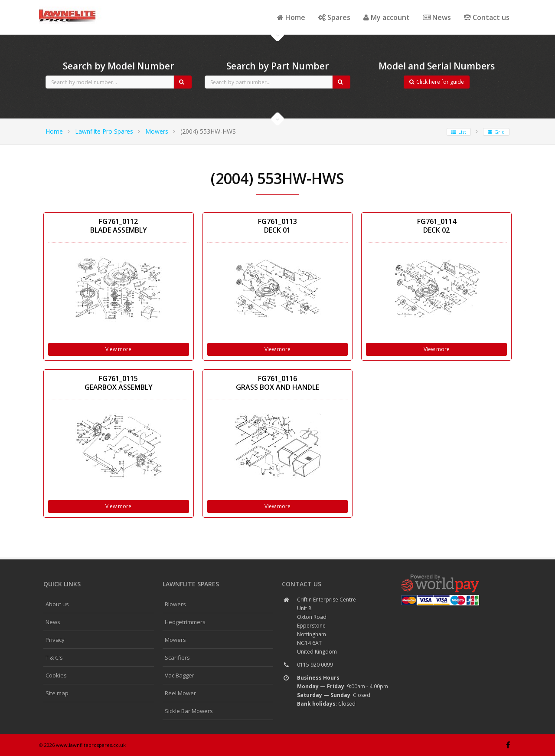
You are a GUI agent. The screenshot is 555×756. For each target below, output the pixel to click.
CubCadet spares (87, 7)
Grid (496, 132)
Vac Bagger (180, 675)
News (437, 17)
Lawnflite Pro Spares (104, 131)
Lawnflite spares (191, 584)
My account (387, 17)
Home (291, 17)
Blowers (175, 604)
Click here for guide (437, 82)
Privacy (55, 640)
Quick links (62, 584)
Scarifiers (177, 657)
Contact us (487, 17)
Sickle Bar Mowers (189, 711)
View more (118, 349)
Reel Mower (180, 693)
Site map (57, 693)
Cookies (56, 675)
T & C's (54, 657)
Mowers (157, 131)
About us (57, 604)
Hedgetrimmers (185, 622)
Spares (334, 17)
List (459, 132)
